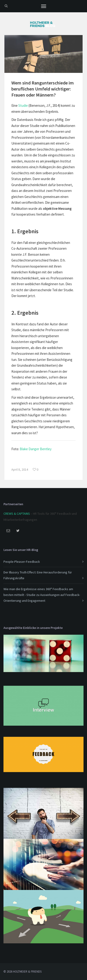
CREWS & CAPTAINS (17, 514)
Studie (23, 105)
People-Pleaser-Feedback (22, 562)
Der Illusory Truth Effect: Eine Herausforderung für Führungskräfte (38, 575)
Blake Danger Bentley (36, 449)
